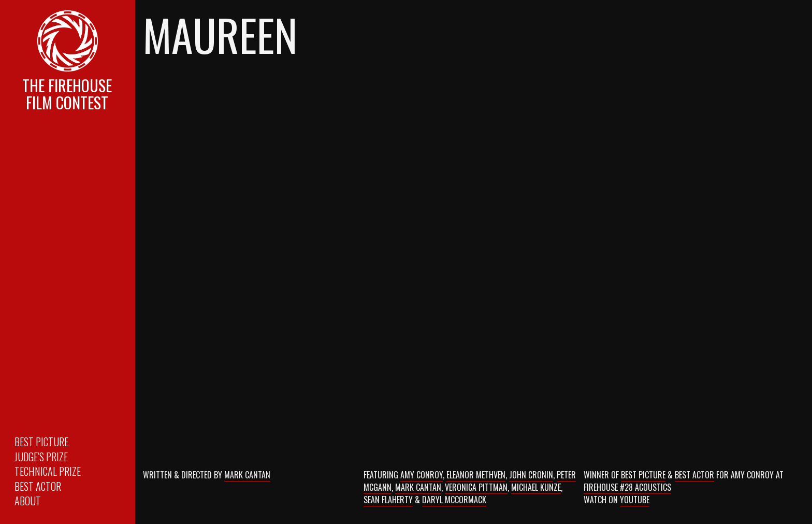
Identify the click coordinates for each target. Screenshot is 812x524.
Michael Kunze (536, 487)
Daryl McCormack (454, 500)
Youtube (635, 500)
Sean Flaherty (388, 500)
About (28, 501)
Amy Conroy (422, 475)
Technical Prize (48, 471)
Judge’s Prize (41, 457)
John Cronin (531, 475)
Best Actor (38, 486)
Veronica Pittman (476, 487)
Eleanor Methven (476, 475)
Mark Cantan (247, 475)
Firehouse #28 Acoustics (627, 487)
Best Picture (41, 442)
